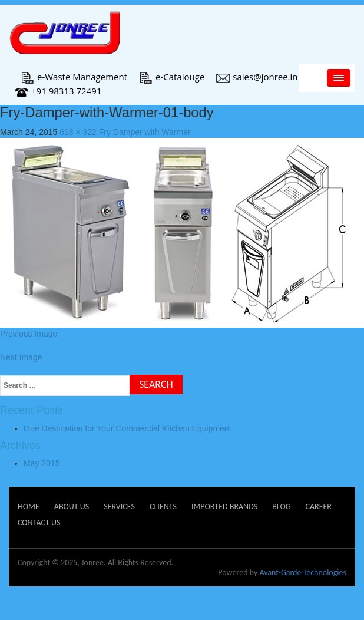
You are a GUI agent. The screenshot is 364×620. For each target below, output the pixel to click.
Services (119, 507)
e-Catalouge (172, 77)
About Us (72, 507)
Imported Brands (224, 507)
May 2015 (42, 463)
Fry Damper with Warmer (145, 132)
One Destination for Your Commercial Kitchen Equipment (128, 428)
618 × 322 (78, 132)
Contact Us (39, 522)
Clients (163, 507)
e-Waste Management (74, 77)
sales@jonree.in (257, 77)
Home (29, 507)
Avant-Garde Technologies (303, 573)
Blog (281, 507)
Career (318, 507)
